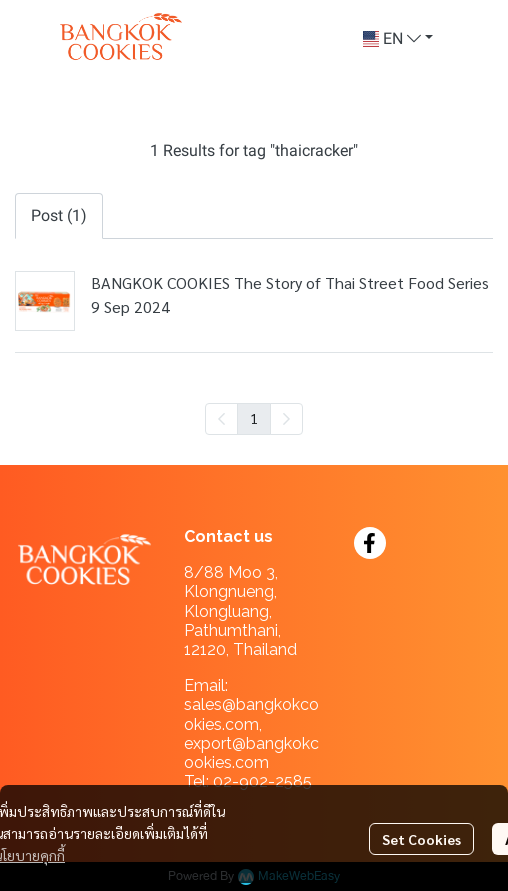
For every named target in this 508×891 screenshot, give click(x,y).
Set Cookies (421, 839)
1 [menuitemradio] (254, 418)
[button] (398, 39)
